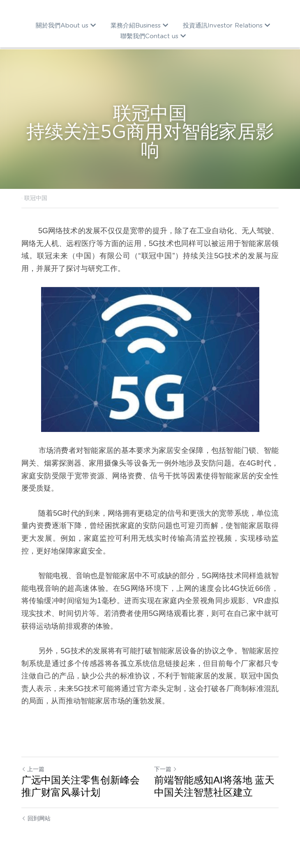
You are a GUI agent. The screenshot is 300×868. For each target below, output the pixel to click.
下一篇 (166, 769)
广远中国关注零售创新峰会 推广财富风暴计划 (81, 786)
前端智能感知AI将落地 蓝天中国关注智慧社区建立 (214, 786)
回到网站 (36, 818)
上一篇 (33, 769)
